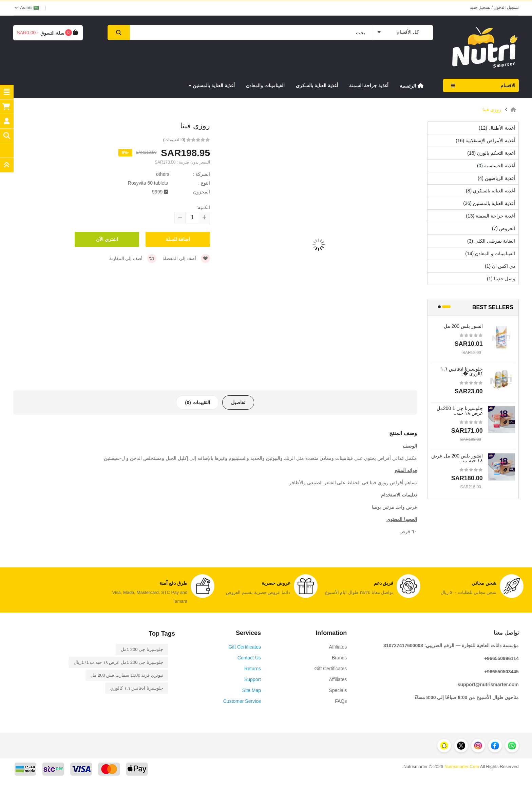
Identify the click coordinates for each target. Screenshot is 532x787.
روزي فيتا (492, 110)
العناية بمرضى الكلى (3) (491, 241)
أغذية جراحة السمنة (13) (490, 216)
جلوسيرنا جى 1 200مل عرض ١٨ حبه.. (460, 411)
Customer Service (242, 701)
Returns (253, 669)
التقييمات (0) (197, 402)
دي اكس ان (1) (500, 266)
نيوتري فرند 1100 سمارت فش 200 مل (127, 675)
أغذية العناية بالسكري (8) (490, 191)
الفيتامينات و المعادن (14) (490, 254)
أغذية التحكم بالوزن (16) (491, 153)
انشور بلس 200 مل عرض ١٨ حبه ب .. (457, 458)
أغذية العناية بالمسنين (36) (489, 203)
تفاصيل (238, 402)
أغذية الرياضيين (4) (496, 178)
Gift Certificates (331, 669)
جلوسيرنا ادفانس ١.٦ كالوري (137, 688)
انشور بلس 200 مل (463, 326)
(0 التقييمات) (174, 140)
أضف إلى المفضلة (186, 258)
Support (253, 679)
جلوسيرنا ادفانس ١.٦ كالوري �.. (462, 371)
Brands (339, 658)
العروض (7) (503, 228)
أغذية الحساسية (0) (496, 166)
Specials (338, 690)
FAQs (341, 701)
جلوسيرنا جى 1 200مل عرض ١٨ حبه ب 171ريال (118, 662)
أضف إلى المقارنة (133, 258)
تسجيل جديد (480, 7)
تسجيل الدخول (506, 7)
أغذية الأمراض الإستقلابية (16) (485, 140)
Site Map (252, 690)
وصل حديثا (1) (501, 279)
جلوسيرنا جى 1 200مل (142, 649)
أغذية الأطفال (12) (497, 128)
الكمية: (203, 207)
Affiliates (338, 647)
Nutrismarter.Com (462, 766)
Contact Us (249, 658)
